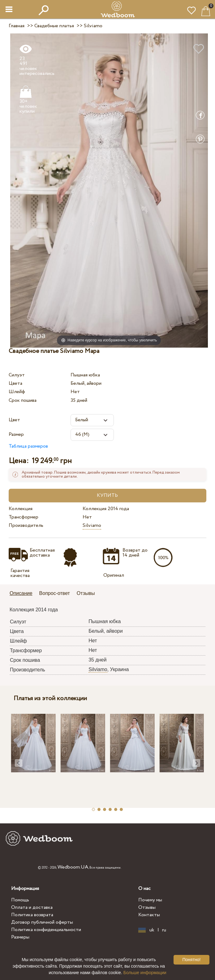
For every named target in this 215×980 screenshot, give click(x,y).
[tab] (23, 594)
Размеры (20, 937)
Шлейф (17, 392)
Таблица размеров (28, 446)
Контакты (149, 915)
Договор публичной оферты (42, 922)
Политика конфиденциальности (46, 930)
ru (164, 930)
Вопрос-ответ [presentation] (55, 593)
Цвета (15, 383)
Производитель (26, 525)
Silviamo (92, 525)
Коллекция (21, 509)
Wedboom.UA (73, 867)
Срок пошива (23, 400)
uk (152, 930)
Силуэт (17, 375)
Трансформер (24, 517)
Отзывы (147, 907)
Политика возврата (32, 915)
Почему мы (150, 900)
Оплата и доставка (32, 907)
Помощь (20, 900)
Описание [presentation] (21, 593)
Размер (16, 434)
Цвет (14, 420)
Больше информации (145, 973)
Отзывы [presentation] (86, 593)
